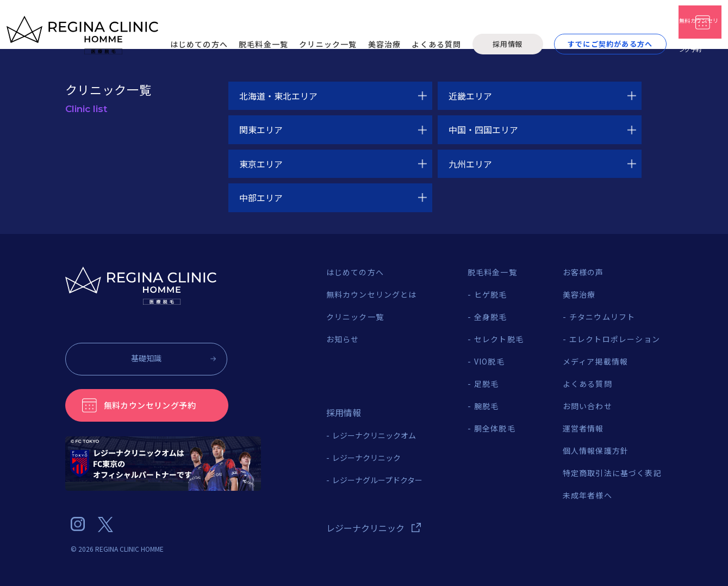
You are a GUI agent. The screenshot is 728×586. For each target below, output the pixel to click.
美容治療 (579, 294)
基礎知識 (141, 358)
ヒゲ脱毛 (491, 294)
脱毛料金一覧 (492, 272)
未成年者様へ (587, 495)
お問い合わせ (587, 406)
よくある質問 (587, 384)
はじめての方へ (355, 272)
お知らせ (343, 339)
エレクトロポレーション (615, 339)
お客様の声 (583, 272)
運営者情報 (583, 428)
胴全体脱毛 (495, 428)
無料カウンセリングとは (372, 294)
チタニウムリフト (602, 317)
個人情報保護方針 (596, 451)
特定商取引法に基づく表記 (612, 473)
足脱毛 (487, 384)
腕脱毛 (487, 406)
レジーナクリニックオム (374, 435)
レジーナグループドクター (377, 480)
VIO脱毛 (489, 361)
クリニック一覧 (355, 317)
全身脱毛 (491, 317)
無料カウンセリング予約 (153, 405)
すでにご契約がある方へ (521, 28)
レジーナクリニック (366, 458)
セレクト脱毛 (499, 339)
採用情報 (419, 28)
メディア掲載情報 (596, 361)
